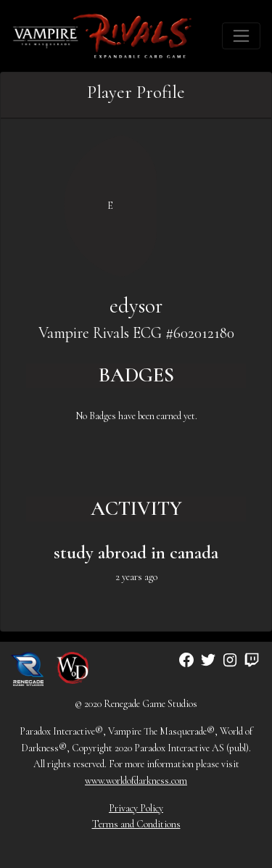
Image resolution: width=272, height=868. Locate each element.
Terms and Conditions (136, 824)
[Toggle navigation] (241, 36)
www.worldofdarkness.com (136, 781)
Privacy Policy (136, 808)
